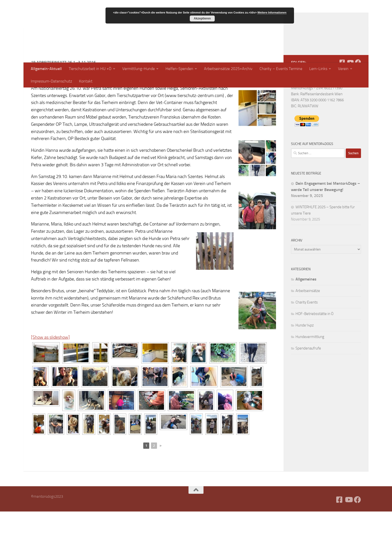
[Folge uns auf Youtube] (350, 95)
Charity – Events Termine (281, 69)
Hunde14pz (305, 358)
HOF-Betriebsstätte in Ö (314, 346)
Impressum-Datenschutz (51, 81)
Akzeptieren (202, 18)
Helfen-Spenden (179, 69)
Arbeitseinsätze (308, 323)
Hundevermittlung (310, 369)
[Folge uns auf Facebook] (358, 95)
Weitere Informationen (272, 12)
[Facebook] (342, 95)
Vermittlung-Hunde (138, 69)
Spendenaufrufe (308, 381)
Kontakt (86, 81)
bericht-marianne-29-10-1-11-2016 (141, 113)
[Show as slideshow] (50, 370)
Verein (343, 69)
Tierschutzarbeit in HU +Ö (90, 69)
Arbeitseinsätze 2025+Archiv (228, 69)
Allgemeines (306, 312)
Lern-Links (318, 69)
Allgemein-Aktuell (46, 69)
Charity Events (307, 335)
